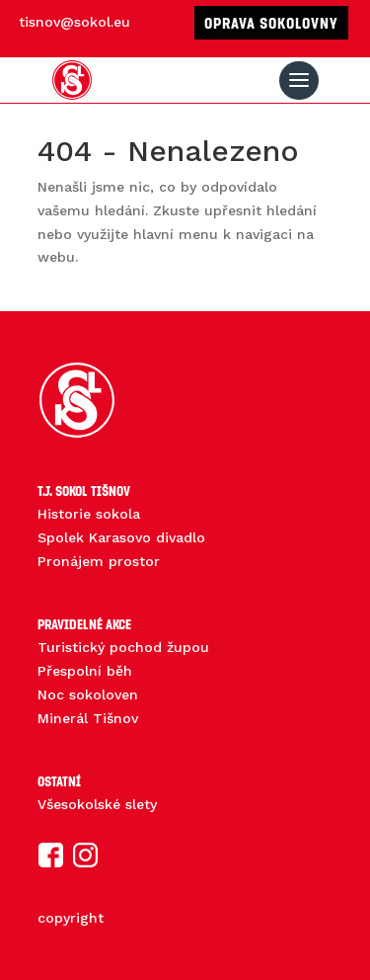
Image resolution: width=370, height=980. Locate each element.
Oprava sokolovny (271, 22)
